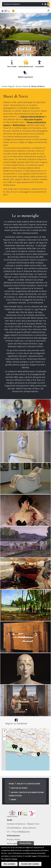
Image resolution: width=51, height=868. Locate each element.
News (14, 800)
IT (48, 4)
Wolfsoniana (19, 125)
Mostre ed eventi (19, 788)
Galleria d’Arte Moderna (32, 117)
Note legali (12, 843)
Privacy (15, 859)
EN (49, 7)
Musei (11, 784)
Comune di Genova (12, 4)
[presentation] (3, 42)
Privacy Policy (14, 840)
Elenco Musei (22, 86)
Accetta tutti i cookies (30, 864)
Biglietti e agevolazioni (29, 784)
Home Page (7, 86)
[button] (16, 747)
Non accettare (9, 864)
